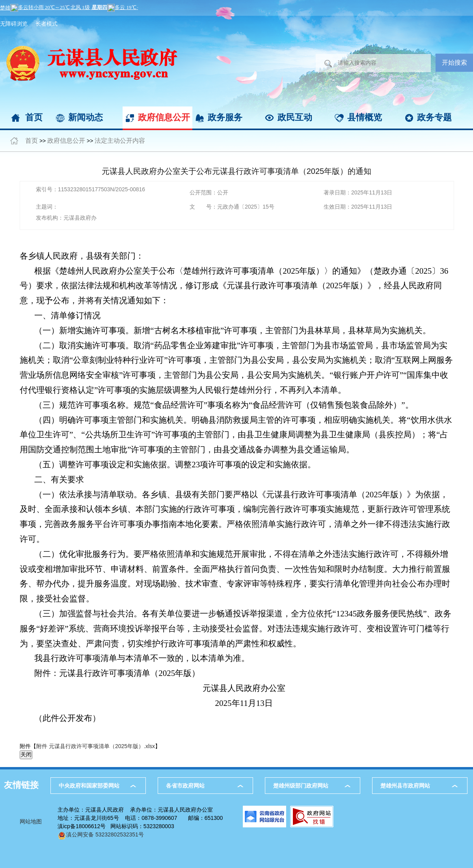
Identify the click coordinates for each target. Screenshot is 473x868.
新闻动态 (86, 117)
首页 (34, 117)
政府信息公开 (164, 117)
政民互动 (295, 117)
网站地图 (31, 821)
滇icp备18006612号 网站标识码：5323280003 (116, 826)
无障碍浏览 (14, 24)
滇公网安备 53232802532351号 (101, 834)
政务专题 (434, 117)
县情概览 (365, 117)
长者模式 (47, 24)
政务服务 (225, 117)
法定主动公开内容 (120, 141)
